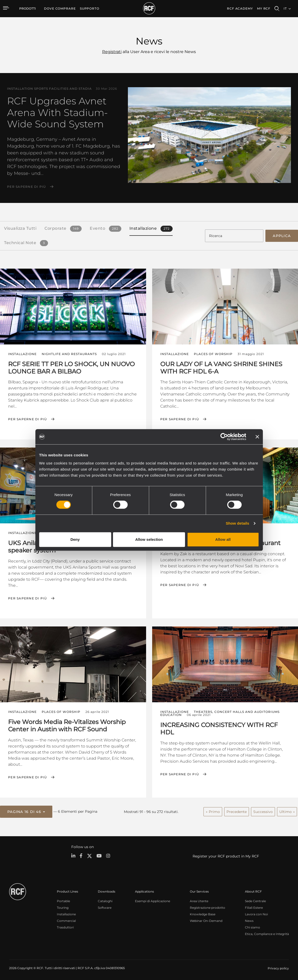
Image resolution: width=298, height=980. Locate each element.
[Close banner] (257, 437)
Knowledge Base (203, 913)
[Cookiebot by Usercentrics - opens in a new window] (224, 437)
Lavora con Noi (256, 913)
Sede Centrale (255, 900)
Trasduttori (65, 926)
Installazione (66, 913)
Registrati (112, 52)
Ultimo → (287, 811)
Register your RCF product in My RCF (226, 855)
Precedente (237, 811)
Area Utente (199, 900)
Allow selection (149, 539)
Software (105, 907)
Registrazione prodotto (208, 907)
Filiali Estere (254, 907)
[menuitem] (60, 9)
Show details (237, 523)
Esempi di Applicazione (153, 900)
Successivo (263, 811)
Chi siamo (253, 926)
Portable (63, 900)
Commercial (66, 920)
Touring (63, 907)
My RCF (264, 8)
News (249, 920)
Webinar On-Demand (206, 920)
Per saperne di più (27, 187)
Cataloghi (105, 900)
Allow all (223, 539)
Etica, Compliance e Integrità (267, 933)
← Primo (213, 811)
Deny (75, 539)
